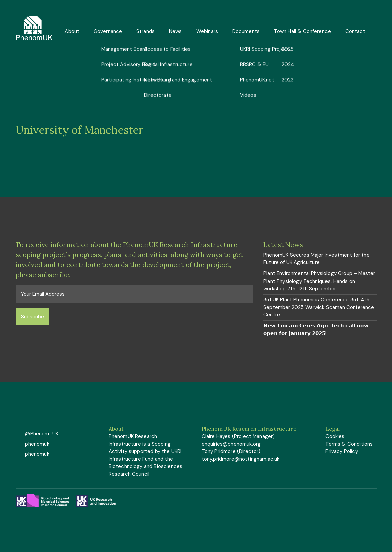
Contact (355, 31)
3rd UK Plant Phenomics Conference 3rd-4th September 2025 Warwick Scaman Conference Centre (319, 307)
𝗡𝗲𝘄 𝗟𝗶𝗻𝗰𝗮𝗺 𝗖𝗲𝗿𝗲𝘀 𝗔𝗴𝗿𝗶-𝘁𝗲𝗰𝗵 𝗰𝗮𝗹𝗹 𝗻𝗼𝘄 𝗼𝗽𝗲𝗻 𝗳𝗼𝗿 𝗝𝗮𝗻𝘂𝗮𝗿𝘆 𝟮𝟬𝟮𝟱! (316, 329)
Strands (146, 31)
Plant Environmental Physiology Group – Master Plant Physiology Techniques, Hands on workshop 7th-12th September (319, 281)
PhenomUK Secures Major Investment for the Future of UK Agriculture (316, 259)
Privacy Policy (342, 451)
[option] (196, 130)
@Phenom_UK (41, 434)
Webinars (207, 31)
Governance (108, 31)
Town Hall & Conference (303, 31)
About (72, 31)
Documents (246, 31)
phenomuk (36, 444)
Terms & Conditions (349, 444)
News (176, 31)
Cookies (335, 436)
